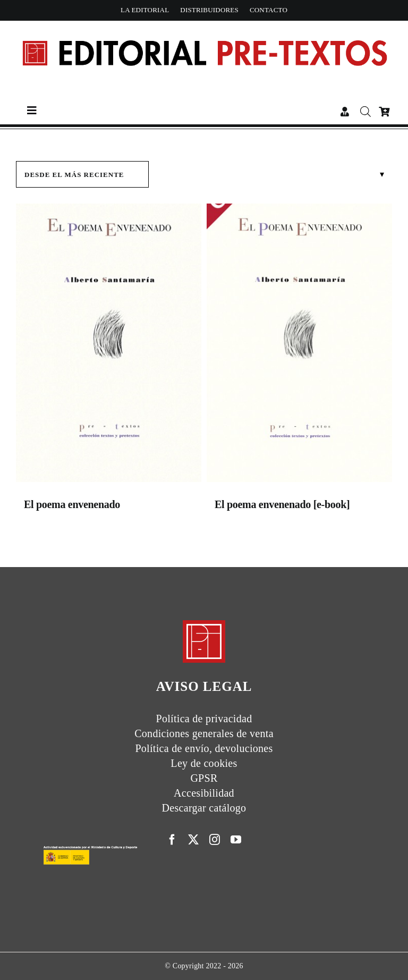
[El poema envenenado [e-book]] (299, 345)
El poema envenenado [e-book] (282, 504)
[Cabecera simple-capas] (204, 30)
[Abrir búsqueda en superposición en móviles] (364, 112)
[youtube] (236, 840)
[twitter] (193, 840)
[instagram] (215, 840)
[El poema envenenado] (109, 345)
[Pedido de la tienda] (82, 174)
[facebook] (172, 840)
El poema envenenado (72, 504)
